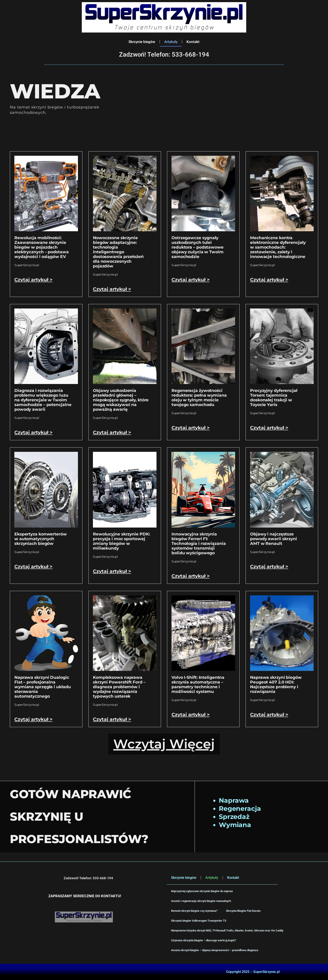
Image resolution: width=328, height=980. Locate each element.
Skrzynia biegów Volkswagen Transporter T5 (199, 921)
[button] (164, 744)
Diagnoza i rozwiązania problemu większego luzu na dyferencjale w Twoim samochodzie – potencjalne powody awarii (43, 400)
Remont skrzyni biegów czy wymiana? (194, 911)
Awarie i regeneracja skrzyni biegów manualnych (201, 901)
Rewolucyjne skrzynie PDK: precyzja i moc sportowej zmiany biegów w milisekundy (122, 541)
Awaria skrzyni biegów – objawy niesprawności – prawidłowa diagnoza (215, 950)
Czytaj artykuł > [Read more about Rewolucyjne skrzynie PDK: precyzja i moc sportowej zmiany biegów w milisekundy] (112, 571)
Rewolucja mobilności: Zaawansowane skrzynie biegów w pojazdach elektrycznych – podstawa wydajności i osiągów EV (42, 247)
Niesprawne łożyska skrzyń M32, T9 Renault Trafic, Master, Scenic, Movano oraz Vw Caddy (227, 930)
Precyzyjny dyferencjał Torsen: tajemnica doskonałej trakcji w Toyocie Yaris (274, 398)
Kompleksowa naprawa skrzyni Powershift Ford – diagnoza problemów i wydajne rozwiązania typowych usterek (119, 687)
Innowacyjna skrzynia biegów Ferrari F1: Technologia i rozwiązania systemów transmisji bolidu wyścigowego (199, 543)
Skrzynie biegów (142, 42)
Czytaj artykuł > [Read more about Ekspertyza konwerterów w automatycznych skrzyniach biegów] (33, 567)
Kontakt (193, 42)
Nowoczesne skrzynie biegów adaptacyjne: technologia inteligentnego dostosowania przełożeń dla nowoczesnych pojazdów (118, 252)
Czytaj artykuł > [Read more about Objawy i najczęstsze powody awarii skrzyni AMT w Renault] (269, 567)
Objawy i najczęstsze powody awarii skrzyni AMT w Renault (274, 539)
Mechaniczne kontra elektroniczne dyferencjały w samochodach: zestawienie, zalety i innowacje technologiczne (278, 247)
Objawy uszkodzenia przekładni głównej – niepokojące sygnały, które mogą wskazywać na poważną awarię (121, 400)
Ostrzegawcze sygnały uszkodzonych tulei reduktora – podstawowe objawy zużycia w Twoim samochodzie (198, 247)
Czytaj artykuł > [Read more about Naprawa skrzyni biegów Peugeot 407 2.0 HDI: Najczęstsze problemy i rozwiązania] (269, 715)
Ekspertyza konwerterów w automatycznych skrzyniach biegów (41, 539)
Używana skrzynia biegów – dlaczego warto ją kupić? (204, 940)
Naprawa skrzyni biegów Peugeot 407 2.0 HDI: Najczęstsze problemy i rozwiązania (276, 684)
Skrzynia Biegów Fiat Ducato (243, 911)
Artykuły (171, 42)
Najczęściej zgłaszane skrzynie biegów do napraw (202, 891)
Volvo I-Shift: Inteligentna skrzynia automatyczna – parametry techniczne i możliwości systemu (198, 684)
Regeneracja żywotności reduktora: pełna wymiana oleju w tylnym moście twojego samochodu (199, 398)
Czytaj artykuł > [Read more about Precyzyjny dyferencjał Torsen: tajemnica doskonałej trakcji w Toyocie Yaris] (269, 428)
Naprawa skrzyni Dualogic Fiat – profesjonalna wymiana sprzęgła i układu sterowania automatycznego (43, 687)
